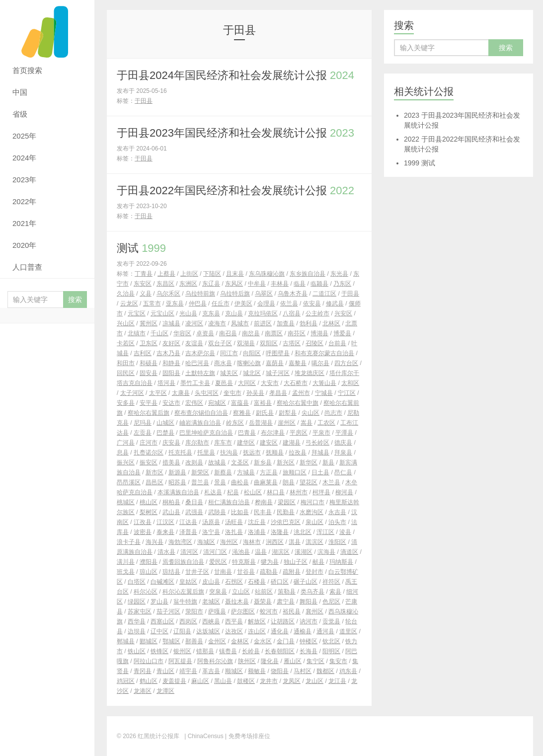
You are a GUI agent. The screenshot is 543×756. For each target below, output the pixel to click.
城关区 (229, 373)
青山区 (165, 671)
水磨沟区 (311, 512)
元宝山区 (162, 313)
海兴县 (155, 542)
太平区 (158, 393)
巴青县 (247, 433)
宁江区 (347, 393)
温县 (261, 552)
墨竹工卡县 (195, 383)
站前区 (264, 592)
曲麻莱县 (266, 482)
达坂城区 (208, 631)
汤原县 (211, 522)
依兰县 (289, 303)
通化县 (280, 631)
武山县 (171, 512)
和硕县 (149, 363)
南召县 (228, 333)
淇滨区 (314, 542)
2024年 (24, 158)
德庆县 (343, 443)
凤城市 (240, 323)
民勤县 (286, 512)
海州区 (229, 542)
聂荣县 (263, 602)
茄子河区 (168, 611)
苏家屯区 (140, 611)
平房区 (299, 433)
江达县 (188, 522)
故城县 (217, 462)
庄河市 (149, 443)
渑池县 (241, 552)
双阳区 (269, 343)
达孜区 (234, 631)
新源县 (177, 472)
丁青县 (144, 274)
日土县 (320, 472)
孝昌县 (278, 393)
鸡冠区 (126, 681)
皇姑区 (188, 582)
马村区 (303, 671)
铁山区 (137, 651)
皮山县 (211, 582)
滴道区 (349, 552)
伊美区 (243, 303)
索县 (335, 592)
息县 (123, 453)
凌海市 (217, 323)
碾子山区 (306, 582)
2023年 (24, 180)
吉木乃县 (168, 353)
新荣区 (200, 472)
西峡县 (211, 621)
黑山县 (223, 681)
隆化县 (270, 661)
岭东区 (235, 423)
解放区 (257, 621)
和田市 (126, 363)
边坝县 (137, 631)
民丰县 (263, 512)
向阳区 (252, 353)
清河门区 (215, 552)
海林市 (252, 542)
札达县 (213, 492)
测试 (141, 248)
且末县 (235, 274)
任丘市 (221, 303)
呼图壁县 (278, 353)
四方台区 (346, 363)
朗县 (289, 482)
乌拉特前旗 (200, 294)
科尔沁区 (146, 592)
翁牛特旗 (185, 602)
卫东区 (149, 343)
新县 (328, 462)
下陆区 (212, 274)
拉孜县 (298, 453)
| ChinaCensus (204, 736)
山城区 (165, 423)
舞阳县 (309, 602)
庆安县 (171, 443)
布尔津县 (273, 433)
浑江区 (325, 532)
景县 (220, 482)
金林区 (240, 641)
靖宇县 (188, 671)
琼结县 (171, 572)
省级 (20, 114)
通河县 (325, 631)
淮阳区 (337, 542)
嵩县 (307, 423)
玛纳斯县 (341, 562)
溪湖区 (304, 552)
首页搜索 (27, 70)
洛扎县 (234, 532)
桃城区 (126, 502)
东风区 (234, 284)
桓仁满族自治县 (229, 502)
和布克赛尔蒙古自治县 (324, 353)
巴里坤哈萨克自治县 (206, 433)
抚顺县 (275, 453)
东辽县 (211, 284)
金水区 (263, 641)
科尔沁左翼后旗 (183, 592)
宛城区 (217, 403)
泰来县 (165, 532)
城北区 (252, 373)
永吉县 (337, 512)
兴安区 (343, 313)
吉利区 (143, 353)
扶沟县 (229, 453)
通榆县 (303, 631)
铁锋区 (159, 651)
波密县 (143, 532)
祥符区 (331, 582)
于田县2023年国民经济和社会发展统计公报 (235, 133)
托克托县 (180, 453)
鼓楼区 (246, 681)
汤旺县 (234, 522)
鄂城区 (171, 641)
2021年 (24, 223)
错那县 (205, 651)
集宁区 (315, 661)
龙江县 (337, 681)
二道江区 (324, 294)
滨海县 (326, 552)
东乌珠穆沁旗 (267, 274)
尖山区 (310, 413)
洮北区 (303, 532)
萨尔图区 (243, 611)
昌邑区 (155, 482)
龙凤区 (292, 681)
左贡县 (143, 433)
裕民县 (292, 611)
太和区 (350, 383)
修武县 (335, 303)
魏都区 (325, 671)
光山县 (188, 313)
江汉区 (165, 522)
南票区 (274, 333)
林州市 (299, 492)
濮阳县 (149, 562)
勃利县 (309, 323)
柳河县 (344, 492)
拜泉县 (343, 453)
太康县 (181, 393)
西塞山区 (162, 621)
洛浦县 (257, 532)
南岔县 (251, 333)
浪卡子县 (129, 542)
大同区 (247, 383)
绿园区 (137, 602)
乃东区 (342, 284)
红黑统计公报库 (47, 30)
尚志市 (333, 413)
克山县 (234, 313)
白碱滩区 (162, 582)
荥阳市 (194, 611)
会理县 (266, 303)
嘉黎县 (298, 363)
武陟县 (217, 512)
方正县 (269, 472)
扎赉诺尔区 (149, 453)
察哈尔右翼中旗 (298, 403)
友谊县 (194, 343)
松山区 (253, 492)
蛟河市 (269, 611)
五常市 (152, 303)
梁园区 (287, 502)
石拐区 (234, 582)
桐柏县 (171, 502)
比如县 (240, 512)
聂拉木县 (237, 602)
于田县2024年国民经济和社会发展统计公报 (235, 75)
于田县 (144, 101)
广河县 (126, 443)
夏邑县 (224, 383)
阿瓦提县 (180, 661)
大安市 (270, 383)
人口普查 (27, 267)
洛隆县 (280, 532)
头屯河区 (207, 393)
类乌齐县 (312, 592)
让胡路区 (283, 621)
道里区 (348, 631)
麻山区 (200, 681)
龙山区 (314, 681)
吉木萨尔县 (200, 353)
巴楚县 (165, 433)
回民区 (126, 373)
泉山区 (314, 522)
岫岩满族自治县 (200, 423)
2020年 (24, 245)
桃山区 (149, 502)
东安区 (143, 284)
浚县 (345, 532)
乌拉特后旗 (235, 294)
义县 (146, 294)
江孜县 (143, 522)
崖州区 (287, 423)
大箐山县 (324, 383)
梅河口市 (312, 502)
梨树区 (149, 512)
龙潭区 (165, 691)
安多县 (126, 403)
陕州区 (247, 661)
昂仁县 (343, 472)
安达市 (171, 403)
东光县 (339, 274)
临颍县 (319, 284)
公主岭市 (317, 313)
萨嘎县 (217, 611)
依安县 (312, 303)
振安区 (149, 462)
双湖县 (246, 343)
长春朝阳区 (280, 651)
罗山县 (159, 602)
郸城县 (126, 641)
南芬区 (297, 333)
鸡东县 (348, 671)
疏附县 (292, 572)
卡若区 (126, 343)
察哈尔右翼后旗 (149, 413)
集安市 (338, 661)
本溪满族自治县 (178, 492)
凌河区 (194, 323)
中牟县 (257, 284)
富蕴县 (240, 403)
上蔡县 (166, 274)
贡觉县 (331, 621)
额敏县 (257, 671)
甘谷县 (246, 572)
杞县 (233, 492)
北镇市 (137, 333)
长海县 (309, 651)
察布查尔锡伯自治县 (201, 413)
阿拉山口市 (149, 661)
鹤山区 (149, 681)
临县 (300, 284)
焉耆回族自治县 (183, 562)
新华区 (309, 462)
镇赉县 (228, 651)
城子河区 (278, 373)
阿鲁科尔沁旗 (215, 661)
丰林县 (280, 284)
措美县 (171, 462)
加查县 (286, 323)
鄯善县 (194, 641)
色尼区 (331, 602)
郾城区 (149, 641)
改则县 (194, 462)
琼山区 (149, 572)
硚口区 (280, 582)
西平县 (234, 621)
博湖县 (319, 333)
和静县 (171, 363)
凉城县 (171, 323)
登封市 (314, 572)
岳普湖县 (261, 423)
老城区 (211, 602)
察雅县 (242, 413)
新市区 (155, 472)
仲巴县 (198, 303)
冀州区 (149, 323)
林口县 (276, 492)
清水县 (166, 552)
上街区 (189, 274)
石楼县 (257, 582)
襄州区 (314, 611)
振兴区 (126, 462)
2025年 (24, 136)
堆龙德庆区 (310, 373)
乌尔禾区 (168, 294)
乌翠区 (264, 294)
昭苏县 (177, 482)
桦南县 (264, 502)
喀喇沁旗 (249, 363)
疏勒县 (269, 572)
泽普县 (188, 532)
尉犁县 (288, 413)
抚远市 (252, 453)
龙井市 (269, 681)
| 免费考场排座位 (247, 736)
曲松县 (240, 482)
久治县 (126, 294)
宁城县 (324, 393)
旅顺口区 (295, 472)
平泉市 (321, 433)
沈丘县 (257, 522)
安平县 (149, 403)
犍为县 (270, 562)
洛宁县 (211, 532)
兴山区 (126, 323)
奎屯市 (233, 393)
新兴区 (286, 462)
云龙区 (129, 303)
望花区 (309, 482)
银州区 (182, 651)
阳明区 (331, 651)
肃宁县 (286, 602)
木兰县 (331, 482)
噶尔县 (320, 363)
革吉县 (211, 671)
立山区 (241, 592)
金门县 (286, 641)
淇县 (295, 542)
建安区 (269, 443)
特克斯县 (244, 562)
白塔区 (137, 582)
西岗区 (188, 621)
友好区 (171, 343)
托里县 (206, 453)
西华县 (137, 621)
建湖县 (292, 443)
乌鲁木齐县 (293, 294)
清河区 (189, 552)
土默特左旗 (200, 373)
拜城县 (320, 453)
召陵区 (314, 343)
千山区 (159, 333)
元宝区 (137, 313)
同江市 (229, 353)
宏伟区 (194, 403)
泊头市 (337, 522)
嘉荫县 (275, 363)
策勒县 (287, 592)
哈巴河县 (197, 363)
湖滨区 (281, 552)
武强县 (194, 512)
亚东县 (175, 303)
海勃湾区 (180, 542)
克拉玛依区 (263, 313)
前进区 (263, 323)
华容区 (182, 333)
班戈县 (126, 572)
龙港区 (143, 691)
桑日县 (194, 502)
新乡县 (263, 462)
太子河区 (132, 393)
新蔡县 (223, 472)
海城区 (206, 542)
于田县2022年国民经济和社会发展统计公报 (235, 190)
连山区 (257, 631)
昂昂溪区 (129, 482)
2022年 (24, 201)
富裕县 (263, 403)
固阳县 (171, 373)
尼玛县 (143, 423)
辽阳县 (182, 631)
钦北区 (331, 641)
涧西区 (275, 542)
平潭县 (344, 433)
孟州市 (301, 393)
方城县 (246, 472)
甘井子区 (197, 572)
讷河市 (309, 621)
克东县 (211, 313)
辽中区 (159, 631)
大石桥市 (296, 383)
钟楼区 (309, 641)
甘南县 (223, 572)
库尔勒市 (197, 443)
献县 (318, 562)
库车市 (223, 443)
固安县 (149, 373)
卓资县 (205, 333)
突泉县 (218, 592)
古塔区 (292, 343)
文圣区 (240, 462)
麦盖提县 (174, 681)
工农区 (326, 423)
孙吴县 (255, 393)
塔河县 (166, 383)
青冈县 (143, 671)
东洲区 (188, 284)
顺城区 (234, 671)
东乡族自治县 (308, 274)
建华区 (246, 443)
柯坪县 (321, 492)
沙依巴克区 (286, 522)
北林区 (331, 323)
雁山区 (293, 661)
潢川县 (126, 562)
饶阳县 (280, 671)
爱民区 (218, 562)
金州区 (217, 641)
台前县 (337, 343)
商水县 (223, 363)
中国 (20, 92)
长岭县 (251, 651)
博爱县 (342, 333)
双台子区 (220, 343)
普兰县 (200, 482)
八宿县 (292, 313)
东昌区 (165, 284)
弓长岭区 (317, 443)
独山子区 (296, 562)
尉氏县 (265, 413)
